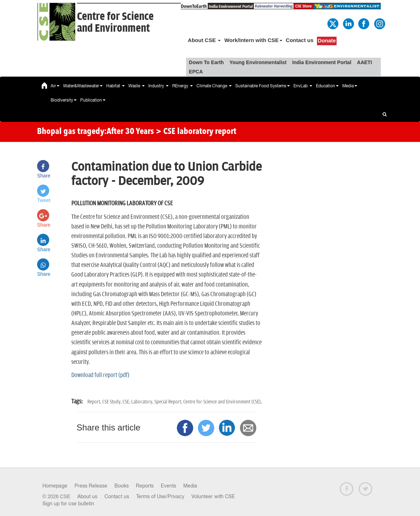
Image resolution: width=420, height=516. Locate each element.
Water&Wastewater (83, 86)
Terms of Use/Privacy (160, 496)
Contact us (300, 40)
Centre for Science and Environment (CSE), (222, 402)
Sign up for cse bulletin (68, 504)
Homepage (55, 486)
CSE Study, (112, 402)
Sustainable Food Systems (263, 86)
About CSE (204, 40)
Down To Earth (206, 62)
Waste (137, 86)
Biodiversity (64, 100)
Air (55, 86)
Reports (145, 486)
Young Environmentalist (258, 62)
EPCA (196, 72)
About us (87, 496)
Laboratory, (143, 402)
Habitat (116, 86)
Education (327, 86)
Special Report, (169, 402)
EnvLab (303, 86)
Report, (95, 402)
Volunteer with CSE (213, 496)
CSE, (127, 402)
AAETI (364, 62)
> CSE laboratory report (196, 132)
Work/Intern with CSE (253, 40)
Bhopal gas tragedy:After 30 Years (96, 132)
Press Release (91, 486)
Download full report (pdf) (100, 375)
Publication (93, 100)
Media (350, 86)
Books (122, 486)
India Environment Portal (322, 62)
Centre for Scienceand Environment (115, 22)
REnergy (183, 86)
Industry (158, 86)
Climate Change (214, 86)
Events (168, 486)
